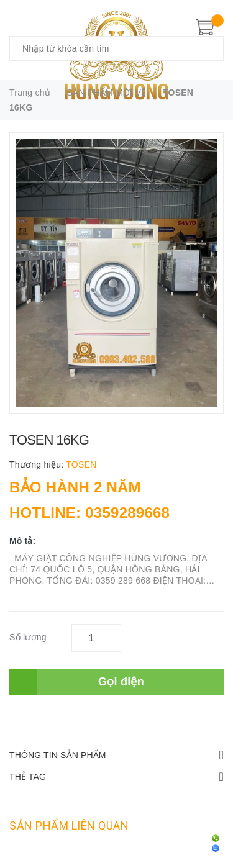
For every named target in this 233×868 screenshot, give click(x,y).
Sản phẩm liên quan (69, 825)
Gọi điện (121, 682)
